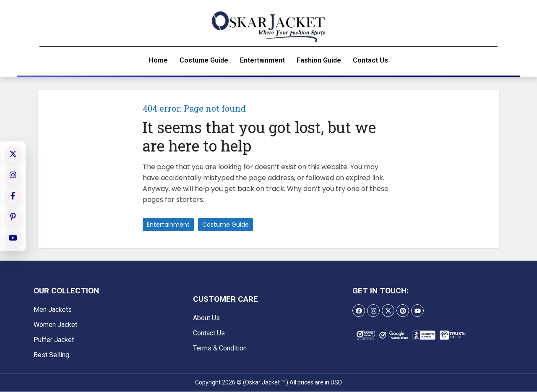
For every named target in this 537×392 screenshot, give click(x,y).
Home (158, 61)
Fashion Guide (319, 61)
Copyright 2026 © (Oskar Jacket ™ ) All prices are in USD (268, 383)
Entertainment (262, 61)
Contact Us (370, 61)
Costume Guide (204, 61)
